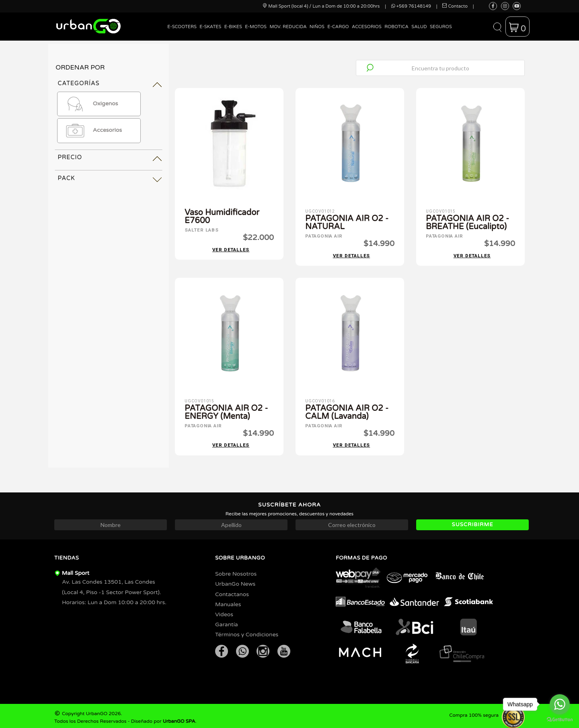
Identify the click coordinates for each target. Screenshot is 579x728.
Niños (317, 27)
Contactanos (232, 591)
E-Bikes (233, 27)
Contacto (455, 6)
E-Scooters (182, 27)
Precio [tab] (70, 157)
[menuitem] (182, 33)
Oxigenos (89, 104)
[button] (497, 27)
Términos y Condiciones (247, 631)
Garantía (227, 621)
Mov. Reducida (288, 27)
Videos (224, 611)
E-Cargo (338, 27)
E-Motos (256, 27)
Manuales (228, 601)
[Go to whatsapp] (560, 704)
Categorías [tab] (78, 83)
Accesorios (367, 27)
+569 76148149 (411, 6)
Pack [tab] (66, 178)
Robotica (396, 27)
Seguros (441, 27)
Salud (419, 27)
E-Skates (210, 27)
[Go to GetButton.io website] (560, 720)
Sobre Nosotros (236, 571)
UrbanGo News (235, 581)
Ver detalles (231, 248)
